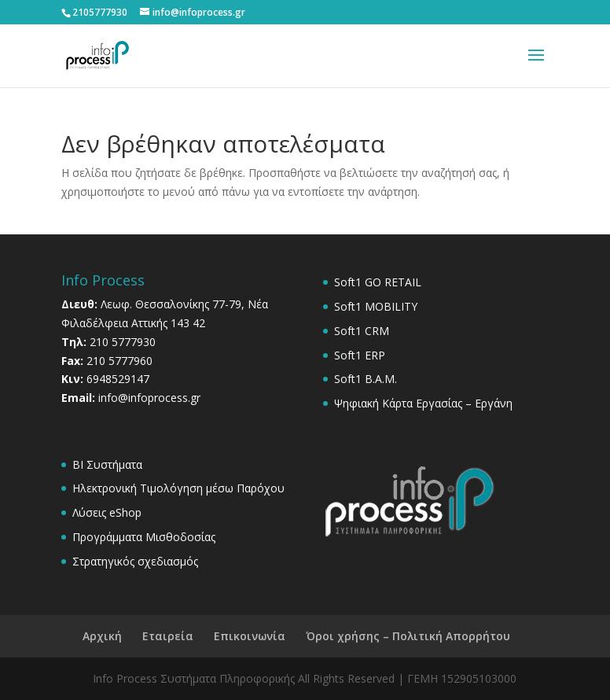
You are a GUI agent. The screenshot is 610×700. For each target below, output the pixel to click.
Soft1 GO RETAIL (378, 282)
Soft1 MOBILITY (376, 306)
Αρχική (102, 636)
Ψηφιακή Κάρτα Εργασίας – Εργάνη (423, 403)
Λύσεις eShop (107, 512)
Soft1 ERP (360, 355)
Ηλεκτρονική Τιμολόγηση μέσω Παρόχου (178, 488)
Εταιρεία (168, 636)
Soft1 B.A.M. (366, 379)
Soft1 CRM (362, 331)
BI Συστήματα (107, 464)
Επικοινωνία (250, 636)
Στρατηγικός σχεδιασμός (135, 561)
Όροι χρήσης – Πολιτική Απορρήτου (408, 636)
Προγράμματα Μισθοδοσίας (144, 537)
